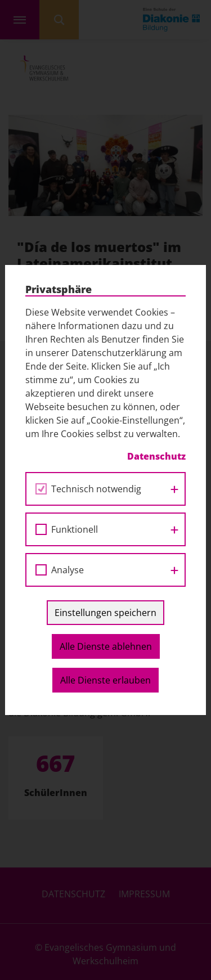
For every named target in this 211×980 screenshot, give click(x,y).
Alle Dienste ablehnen (106, 646)
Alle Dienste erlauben (105, 680)
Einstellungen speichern (105, 613)
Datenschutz (156, 456)
